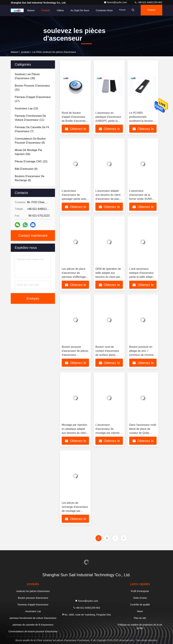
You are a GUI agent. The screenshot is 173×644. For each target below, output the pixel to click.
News (140, 611)
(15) (26, 108)
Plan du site (140, 618)
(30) (27, 76)
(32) (32, 88)
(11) (30, 118)
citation (150, 10)
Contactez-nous (100, 10)
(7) (32, 129)
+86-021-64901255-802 (148, 2)
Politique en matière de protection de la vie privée (140, 626)
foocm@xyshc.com (116, 2)
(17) (33, 99)
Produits (41, 10)
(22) (31, 161)
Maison (27, 10)
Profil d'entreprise (140, 591)
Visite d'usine (140, 598)
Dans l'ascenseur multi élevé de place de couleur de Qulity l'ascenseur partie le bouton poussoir (143, 433)
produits (25, 52)
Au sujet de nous (76, 10)
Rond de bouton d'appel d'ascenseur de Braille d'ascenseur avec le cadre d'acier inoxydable (75, 121)
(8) (30, 141)
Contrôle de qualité (140, 605)
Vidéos (56, 10)
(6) (30, 178)
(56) (28, 152)
